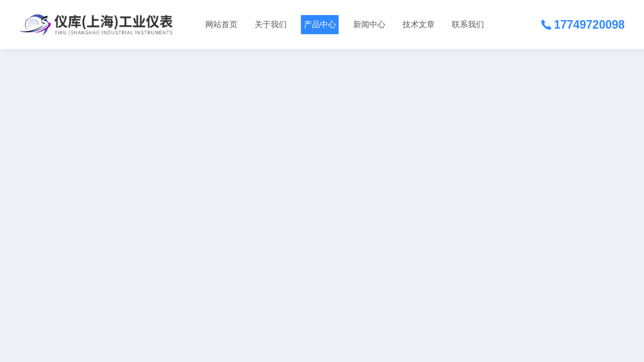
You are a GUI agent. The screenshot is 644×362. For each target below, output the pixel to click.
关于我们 (271, 24)
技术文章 (419, 24)
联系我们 (468, 24)
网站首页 (221, 24)
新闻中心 (369, 24)
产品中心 (320, 24)
